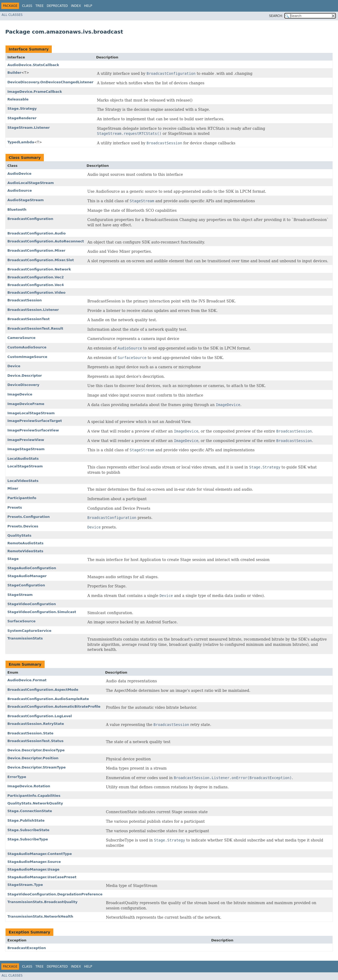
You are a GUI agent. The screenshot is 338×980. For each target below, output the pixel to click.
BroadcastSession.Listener (33, 310)
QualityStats (19, 535)
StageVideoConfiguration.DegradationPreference (55, 894)
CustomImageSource (27, 357)
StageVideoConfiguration (32, 604)
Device (14, 366)
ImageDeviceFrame (26, 404)
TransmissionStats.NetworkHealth (40, 916)
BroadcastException (27, 948)
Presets (15, 507)
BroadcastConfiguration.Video (36, 293)
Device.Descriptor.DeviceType (36, 750)
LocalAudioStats (23, 459)
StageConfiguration (26, 585)
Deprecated (57, 6)
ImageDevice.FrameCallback (35, 92)
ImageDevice (20, 394)
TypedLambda (21, 142)
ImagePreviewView (26, 440)
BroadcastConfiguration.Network (39, 269)
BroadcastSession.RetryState (36, 724)
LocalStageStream (25, 466)
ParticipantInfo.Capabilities (34, 796)
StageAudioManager (27, 576)
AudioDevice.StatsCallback (33, 65)
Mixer (13, 488)
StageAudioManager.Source (34, 862)
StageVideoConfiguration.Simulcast (42, 612)
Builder (14, 73)
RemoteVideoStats (25, 551)
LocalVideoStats (23, 481)
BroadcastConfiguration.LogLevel (40, 716)
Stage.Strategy (22, 109)
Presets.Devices (23, 526)
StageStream (20, 595)
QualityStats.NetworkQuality (35, 803)
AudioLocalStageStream (31, 183)
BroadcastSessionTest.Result (35, 328)
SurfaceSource (21, 621)
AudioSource (20, 190)
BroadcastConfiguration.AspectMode (43, 690)
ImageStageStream (26, 449)
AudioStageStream (26, 200)
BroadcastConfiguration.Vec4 (36, 285)
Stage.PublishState (26, 820)
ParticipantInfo (22, 498)
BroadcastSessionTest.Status (35, 741)
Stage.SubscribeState (28, 830)
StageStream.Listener (29, 128)
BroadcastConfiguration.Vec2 (36, 277)
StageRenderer (22, 118)
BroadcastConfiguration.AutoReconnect (46, 241)
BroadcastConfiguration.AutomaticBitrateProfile (54, 707)
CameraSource (21, 338)
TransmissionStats (25, 638)
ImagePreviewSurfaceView (33, 430)
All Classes (12, 15)
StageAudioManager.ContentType (40, 854)
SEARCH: (276, 16)
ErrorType (17, 777)
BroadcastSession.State (30, 733)
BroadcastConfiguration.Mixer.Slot (41, 260)
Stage (13, 559)
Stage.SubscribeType (28, 839)
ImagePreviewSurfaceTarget (35, 421)
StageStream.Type (25, 885)
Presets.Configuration (29, 517)
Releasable (18, 99)
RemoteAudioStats (25, 543)
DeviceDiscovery (23, 385)
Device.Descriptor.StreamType (37, 767)
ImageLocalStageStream (31, 413)
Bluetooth (17, 210)
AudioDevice (19, 174)
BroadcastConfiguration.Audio (37, 233)
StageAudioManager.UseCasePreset (42, 877)
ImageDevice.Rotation (29, 786)
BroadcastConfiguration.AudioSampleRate (48, 699)
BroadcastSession (25, 300)
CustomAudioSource (27, 347)
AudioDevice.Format (27, 680)
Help (88, 6)
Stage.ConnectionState (30, 811)
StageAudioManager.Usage (33, 869)
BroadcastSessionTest (29, 319)
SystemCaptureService (29, 631)
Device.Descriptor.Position (33, 758)
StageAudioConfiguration (32, 568)
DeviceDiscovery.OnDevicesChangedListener (50, 82)
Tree (39, 6)
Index (76, 6)
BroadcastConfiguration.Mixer (36, 250)
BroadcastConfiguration (30, 219)
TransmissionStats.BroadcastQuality (42, 902)
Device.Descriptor (25, 376)
